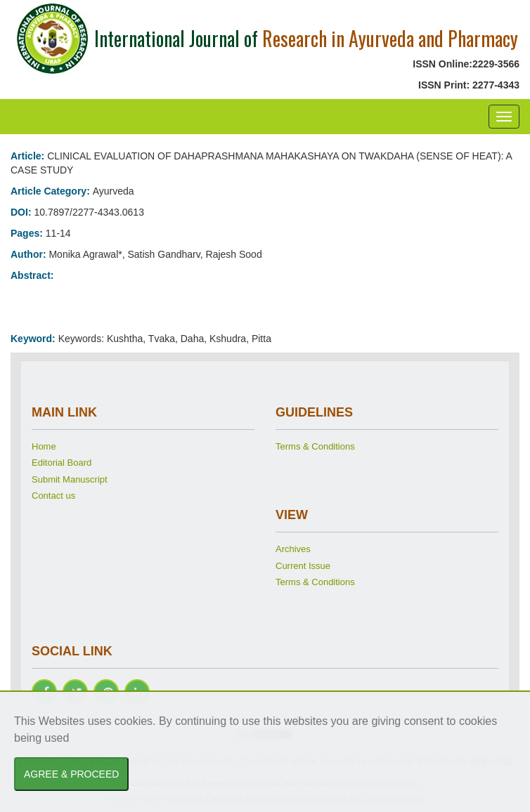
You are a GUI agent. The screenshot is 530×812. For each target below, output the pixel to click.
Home (44, 446)
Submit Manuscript (70, 479)
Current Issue (303, 566)
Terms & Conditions (315, 446)
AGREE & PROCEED (71, 774)
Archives (293, 549)
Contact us (53, 496)
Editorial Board (62, 463)
